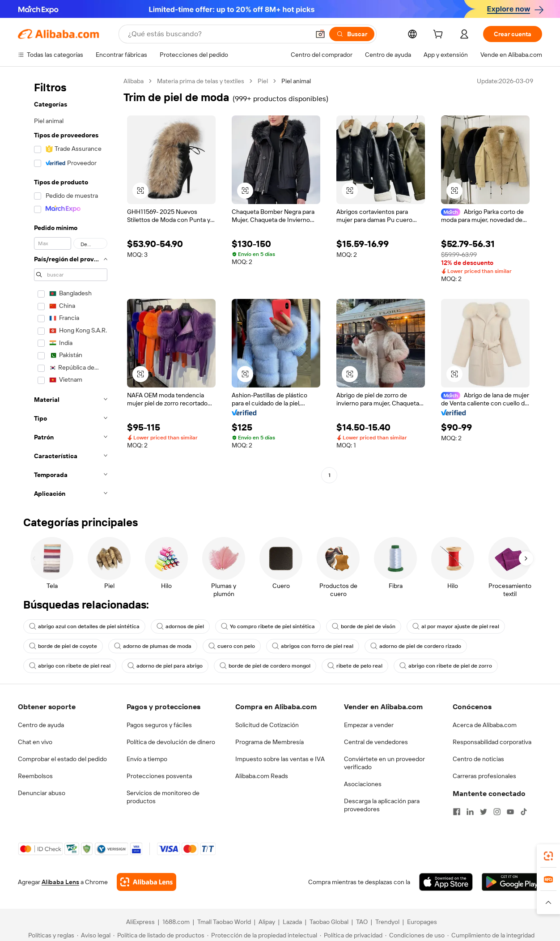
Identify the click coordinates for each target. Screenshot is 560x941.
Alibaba (134, 81)
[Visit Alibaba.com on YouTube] (510, 812)
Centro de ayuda (41, 725)
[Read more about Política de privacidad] (351, 935)
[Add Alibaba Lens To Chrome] (146, 882)
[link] (548, 856)
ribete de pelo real (355, 666)
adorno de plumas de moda (153, 646)
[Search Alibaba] (218, 34)
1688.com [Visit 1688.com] (176, 922)
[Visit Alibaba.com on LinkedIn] (470, 812)
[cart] (440, 35)
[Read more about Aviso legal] (94, 935)
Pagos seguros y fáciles (159, 725)
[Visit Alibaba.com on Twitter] (484, 812)
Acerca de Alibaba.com (485, 725)
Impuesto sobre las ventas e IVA (280, 759)
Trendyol (387, 922)
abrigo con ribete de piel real (70, 666)
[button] (320, 34)
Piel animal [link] (296, 81)
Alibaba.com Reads (262, 776)
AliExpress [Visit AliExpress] (140, 922)
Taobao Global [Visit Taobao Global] (329, 922)
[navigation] (68, 290)
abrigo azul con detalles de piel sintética (84, 626)
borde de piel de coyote (63, 646)
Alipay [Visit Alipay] (267, 922)
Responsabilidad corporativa (492, 742)
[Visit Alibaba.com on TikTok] (524, 812)
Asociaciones (363, 784)
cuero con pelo (232, 646)
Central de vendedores (376, 742)
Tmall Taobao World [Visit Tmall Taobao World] (224, 922)
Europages (422, 922)
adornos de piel (180, 626)
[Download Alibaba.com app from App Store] (446, 882)
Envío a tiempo (147, 759)
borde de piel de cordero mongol (265, 666)
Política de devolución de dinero (171, 742)
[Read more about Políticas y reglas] (50, 935)
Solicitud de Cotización (267, 725)
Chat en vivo (35, 742)
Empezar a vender (369, 725)
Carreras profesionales (484, 776)
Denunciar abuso (42, 793)
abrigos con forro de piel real (313, 646)
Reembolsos (35, 776)
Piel (263, 81)
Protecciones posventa (159, 776)
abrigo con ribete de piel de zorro (446, 666)
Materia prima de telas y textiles (201, 81)
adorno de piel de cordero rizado (416, 646)
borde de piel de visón (364, 626)
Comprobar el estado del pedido (62, 759)
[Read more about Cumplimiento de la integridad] (491, 935)
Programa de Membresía (269, 742)
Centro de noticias (478, 759)
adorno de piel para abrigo (165, 666)
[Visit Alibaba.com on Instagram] (497, 812)
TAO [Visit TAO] (362, 922)
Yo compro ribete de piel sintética (268, 626)
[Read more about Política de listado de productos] (159, 935)
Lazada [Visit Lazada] (292, 922)
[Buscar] (352, 34)
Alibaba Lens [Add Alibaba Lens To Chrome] (60, 882)
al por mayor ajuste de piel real (456, 626)
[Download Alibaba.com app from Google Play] (512, 882)
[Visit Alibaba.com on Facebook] (457, 812)
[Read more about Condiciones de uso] (415, 935)
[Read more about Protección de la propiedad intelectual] (262, 935)
